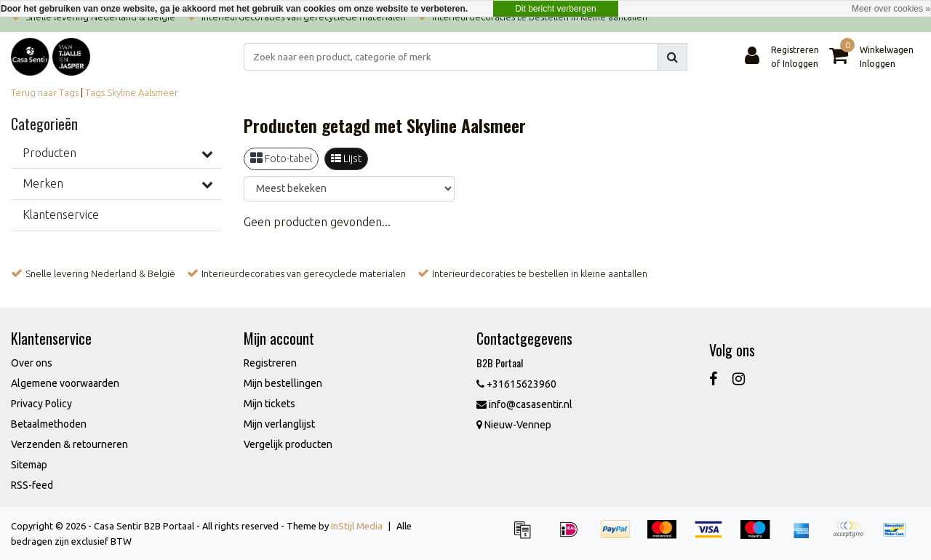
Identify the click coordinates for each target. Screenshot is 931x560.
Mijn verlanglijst (279, 424)
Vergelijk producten (288, 444)
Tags (95, 92)
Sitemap (29, 465)
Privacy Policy (41, 404)
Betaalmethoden (49, 424)
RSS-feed (32, 485)
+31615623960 (516, 384)
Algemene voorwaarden (65, 383)
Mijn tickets (269, 404)
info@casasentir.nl (524, 404)
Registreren (270, 363)
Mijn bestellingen (283, 383)
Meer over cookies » (891, 9)
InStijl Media (357, 526)
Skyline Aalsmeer (143, 92)
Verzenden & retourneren (69, 444)
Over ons (32, 363)
